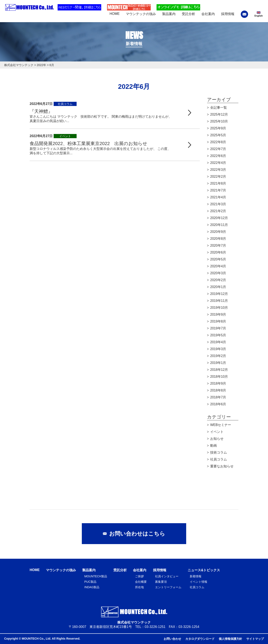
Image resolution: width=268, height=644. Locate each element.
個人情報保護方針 (230, 639)
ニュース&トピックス (204, 570)
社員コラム (219, 459)
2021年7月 (218, 190)
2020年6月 (218, 252)
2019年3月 (218, 349)
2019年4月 (218, 342)
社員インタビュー (167, 576)
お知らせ (217, 439)
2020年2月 (218, 280)
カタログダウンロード (200, 639)
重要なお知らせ (222, 466)
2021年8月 (218, 183)
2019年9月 (218, 314)
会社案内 (140, 570)
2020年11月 (219, 225)
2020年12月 (219, 218)
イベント (217, 432)
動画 (214, 446)
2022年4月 (218, 163)
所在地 (139, 587)
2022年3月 (218, 170)
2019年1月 (218, 363)
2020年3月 (218, 273)
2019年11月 (219, 301)
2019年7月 (218, 328)
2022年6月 (218, 156)
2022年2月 (218, 177)
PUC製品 (90, 582)
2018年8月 (218, 390)
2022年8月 (218, 142)
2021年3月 (218, 204)
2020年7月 (218, 245)
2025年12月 (219, 114)
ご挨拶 (139, 576)
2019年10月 (219, 308)
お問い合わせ (172, 639)
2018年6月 (218, 404)
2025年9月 (218, 128)
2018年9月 (218, 383)
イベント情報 (198, 582)
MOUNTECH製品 (96, 576)
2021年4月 (218, 197)
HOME (35, 570)
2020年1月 (218, 287)
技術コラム (219, 452)
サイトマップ (255, 639)
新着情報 (196, 576)
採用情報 (160, 570)
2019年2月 (218, 356)
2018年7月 (218, 397)
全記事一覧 (219, 108)
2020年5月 (218, 259)
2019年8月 (218, 321)
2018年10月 (219, 377)
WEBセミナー (221, 425)
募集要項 (161, 582)
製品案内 (89, 570)
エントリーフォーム (168, 587)
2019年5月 (218, 335)
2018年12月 (219, 370)
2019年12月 (219, 294)
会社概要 (141, 582)
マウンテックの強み (61, 570)
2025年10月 (219, 121)
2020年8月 (218, 239)
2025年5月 (218, 135)
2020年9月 (218, 232)
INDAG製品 (92, 587)
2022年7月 (218, 149)
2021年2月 (218, 211)
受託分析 (120, 570)
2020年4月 (218, 266)
